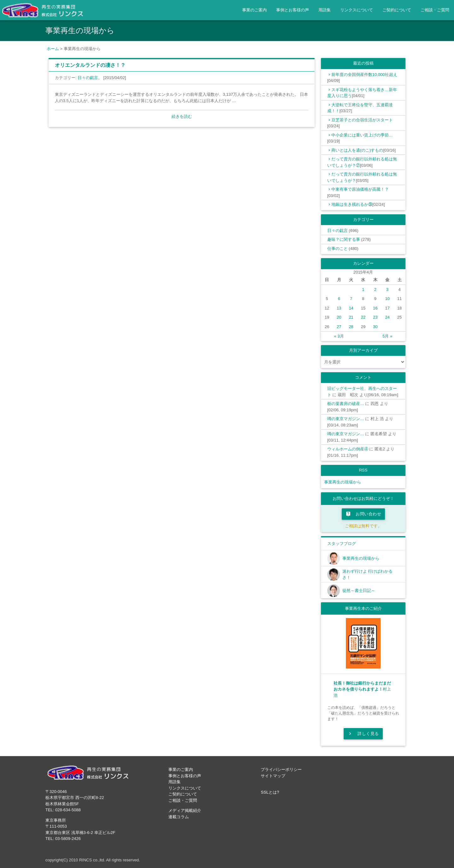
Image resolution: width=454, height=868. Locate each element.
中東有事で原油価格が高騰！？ (360, 189)
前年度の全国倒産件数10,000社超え (364, 75)
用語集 (325, 10)
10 (387, 299)
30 (375, 327)
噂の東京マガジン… (346, 419)
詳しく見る (363, 734)
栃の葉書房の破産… (346, 404)
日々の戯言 (88, 78)
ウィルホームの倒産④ (348, 449)
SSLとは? (270, 792)
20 (339, 317)
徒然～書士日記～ (359, 590)
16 (375, 308)
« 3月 (339, 336)
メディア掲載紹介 (185, 810)
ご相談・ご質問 (435, 10)
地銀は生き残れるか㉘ (352, 204)
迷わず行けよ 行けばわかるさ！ (368, 574)
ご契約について (397, 10)
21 (351, 317)
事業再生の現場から (343, 482)
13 (339, 308)
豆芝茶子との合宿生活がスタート (362, 120)
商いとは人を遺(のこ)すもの (357, 150)
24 (387, 317)
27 (339, 327)
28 (351, 327)
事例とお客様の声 (293, 10)
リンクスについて (357, 10)
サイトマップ (273, 776)
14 (351, 308)
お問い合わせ (363, 514)
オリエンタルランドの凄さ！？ (90, 65)
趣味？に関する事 (344, 239)
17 (387, 308)
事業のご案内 (254, 10)
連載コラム (179, 817)
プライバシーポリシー (281, 770)
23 (375, 317)
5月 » (387, 336)
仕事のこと (338, 249)
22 (363, 317)
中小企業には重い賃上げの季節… (362, 135)
